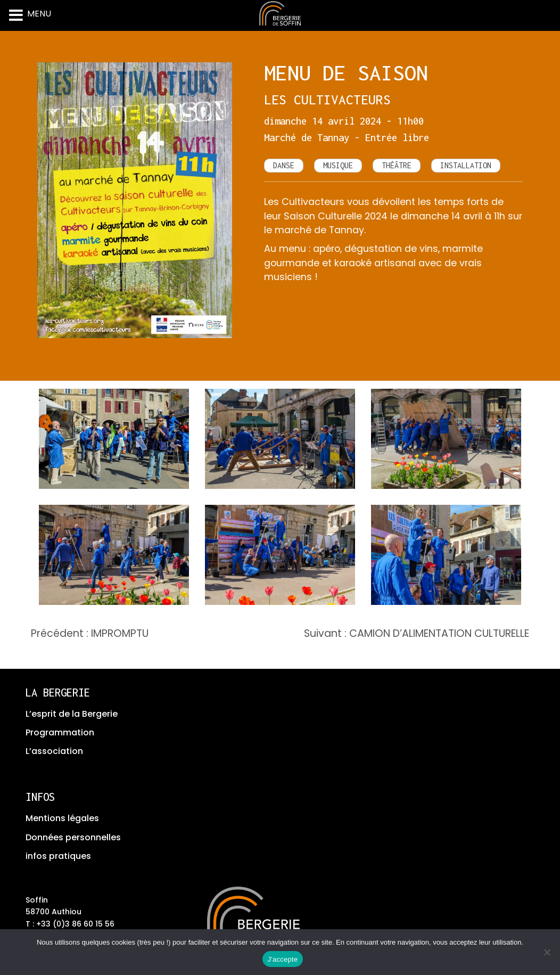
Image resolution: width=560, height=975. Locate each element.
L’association (54, 751)
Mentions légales (62, 818)
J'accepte (283, 959)
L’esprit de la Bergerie (72, 714)
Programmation (60, 732)
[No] (547, 952)
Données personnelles (73, 837)
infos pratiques (58, 856)
